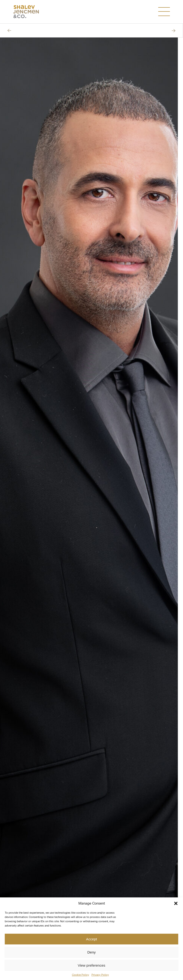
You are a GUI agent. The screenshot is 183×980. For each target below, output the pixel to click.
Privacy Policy (100, 975)
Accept (91, 939)
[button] (176, 903)
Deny (91, 952)
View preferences (91, 965)
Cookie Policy (81, 975)
